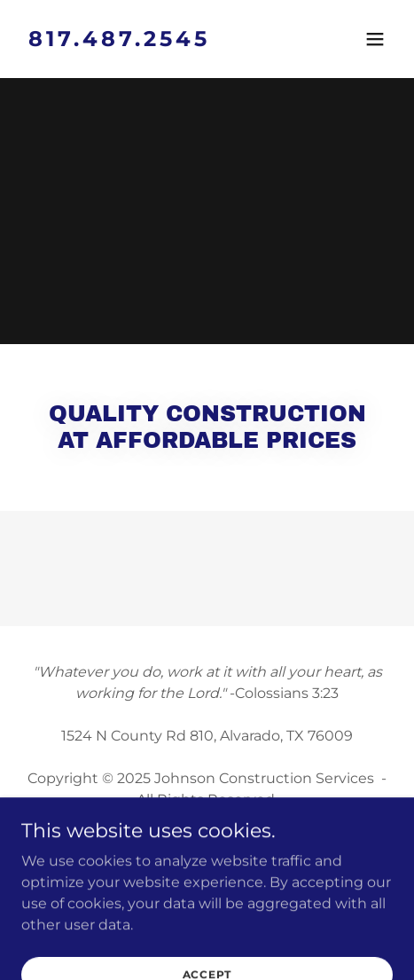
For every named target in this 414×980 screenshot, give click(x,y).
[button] (375, 39)
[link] (151, 41)
